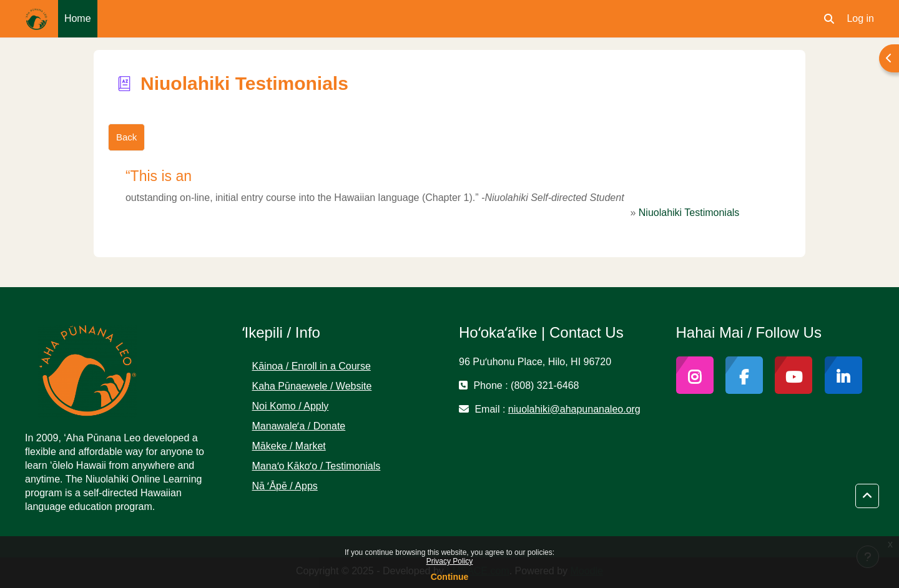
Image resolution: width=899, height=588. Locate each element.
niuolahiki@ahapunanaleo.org (574, 409)
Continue (450, 577)
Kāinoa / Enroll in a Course (312, 366)
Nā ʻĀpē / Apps (285, 486)
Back (126, 137)
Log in (860, 18)
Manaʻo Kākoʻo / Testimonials (317, 466)
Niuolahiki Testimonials (689, 213)
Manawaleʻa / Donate (299, 426)
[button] (829, 19)
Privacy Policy (450, 561)
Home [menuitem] (78, 18)
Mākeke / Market (289, 446)
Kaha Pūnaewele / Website (312, 386)
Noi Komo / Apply (291, 406)
